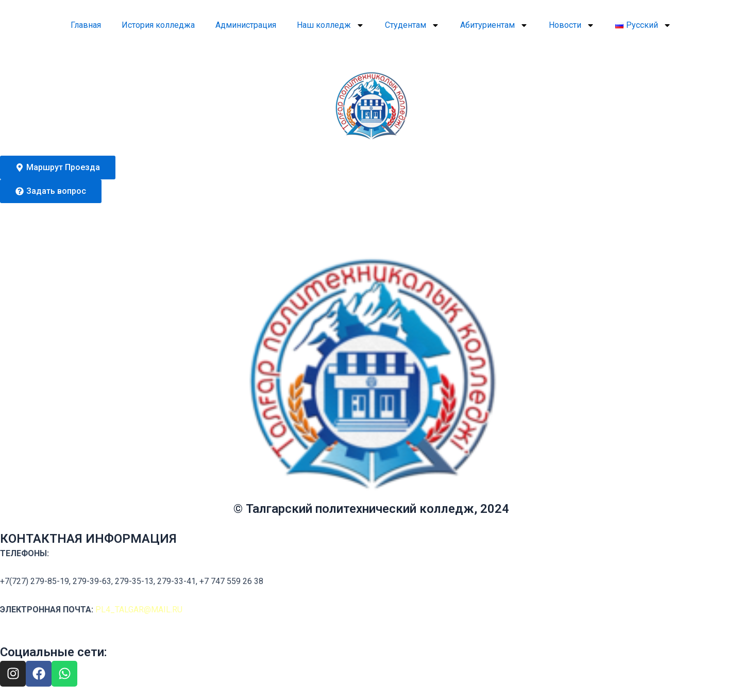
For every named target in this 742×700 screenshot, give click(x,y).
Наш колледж (331, 25)
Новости (572, 25)
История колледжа (158, 25)
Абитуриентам (494, 25)
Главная (86, 25)
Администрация (246, 25)
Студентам (412, 25)
